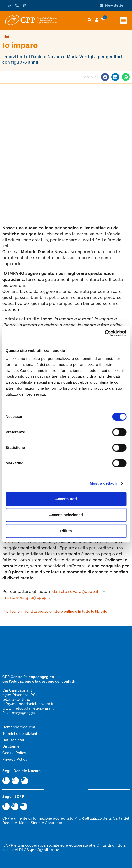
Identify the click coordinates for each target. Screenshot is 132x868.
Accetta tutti (66, 499)
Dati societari (14, 740)
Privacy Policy (15, 759)
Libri (6, 37)
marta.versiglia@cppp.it (27, 597)
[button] (123, 20)
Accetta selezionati (66, 515)
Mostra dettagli (103, 483)
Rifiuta (66, 531)
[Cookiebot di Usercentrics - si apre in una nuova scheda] (105, 333)
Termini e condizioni (20, 734)
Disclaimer (12, 746)
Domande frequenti (19, 727)
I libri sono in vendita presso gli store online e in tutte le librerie (55, 611)
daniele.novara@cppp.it (76, 591)
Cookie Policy (14, 753)
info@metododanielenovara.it (28, 704)
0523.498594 (19, 699)
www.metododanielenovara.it (28, 708)
